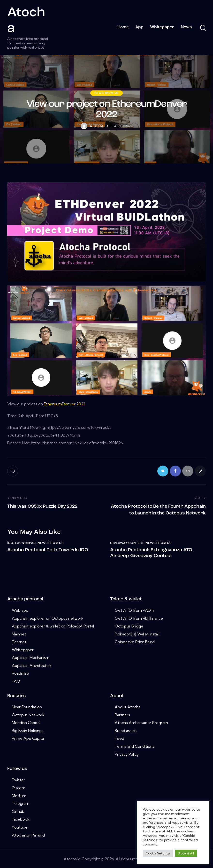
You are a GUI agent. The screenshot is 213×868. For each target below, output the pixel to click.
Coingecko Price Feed (135, 642)
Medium (19, 795)
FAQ (16, 681)
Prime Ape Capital (28, 738)
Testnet (19, 642)
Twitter (19, 780)
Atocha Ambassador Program (141, 723)
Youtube (20, 827)
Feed (119, 738)
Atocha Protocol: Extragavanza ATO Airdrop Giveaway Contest (151, 553)
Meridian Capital (26, 723)
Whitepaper (23, 649)
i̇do (10, 543)
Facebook (21, 819)
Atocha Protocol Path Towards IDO (48, 550)
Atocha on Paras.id (28, 835)
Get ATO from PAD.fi (134, 610)
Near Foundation (27, 707)
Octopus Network (28, 715)
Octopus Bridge (129, 626)
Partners (122, 715)
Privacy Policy (127, 754)
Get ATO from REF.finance (139, 618)
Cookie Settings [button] (158, 853)
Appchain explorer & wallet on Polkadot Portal (53, 626)
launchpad (26, 543)
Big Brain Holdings (28, 730)
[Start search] (203, 28)
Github (18, 811)
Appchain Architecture (32, 665)
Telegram (21, 803)
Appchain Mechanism (31, 657)
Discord (19, 788)
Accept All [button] (186, 853)
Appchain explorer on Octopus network (48, 618)
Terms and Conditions (134, 746)
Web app (20, 610)
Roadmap (20, 673)
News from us (107, 93)
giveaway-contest (127, 543)
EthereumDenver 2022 (65, 404)
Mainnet (19, 634)
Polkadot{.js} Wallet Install (137, 634)
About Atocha (128, 707)
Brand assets (126, 730)
